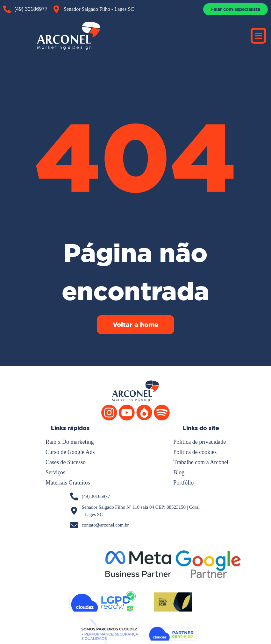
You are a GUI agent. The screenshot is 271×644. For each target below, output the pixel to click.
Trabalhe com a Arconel (201, 462)
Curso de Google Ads (70, 452)
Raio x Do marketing (70, 442)
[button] (259, 36)
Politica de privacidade (200, 442)
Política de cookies (195, 452)
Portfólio (183, 483)
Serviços (55, 472)
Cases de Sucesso (66, 462)
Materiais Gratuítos (68, 483)
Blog (179, 472)
